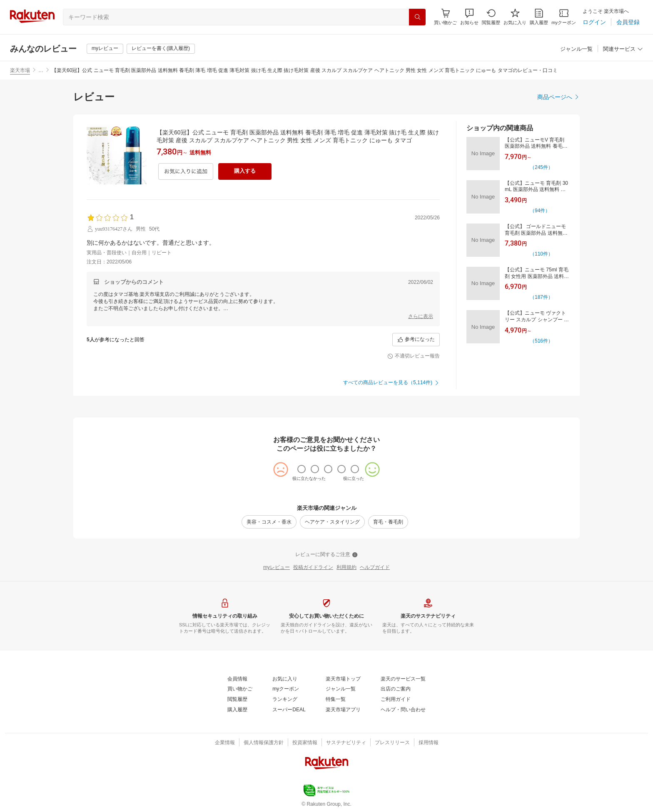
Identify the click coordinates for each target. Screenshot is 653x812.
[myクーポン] (564, 17)
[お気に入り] (515, 17)
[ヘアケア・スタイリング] (332, 522)
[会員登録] (628, 22)
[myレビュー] (105, 49)
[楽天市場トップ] (343, 679)
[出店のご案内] (396, 689)
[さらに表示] (421, 317)
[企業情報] (225, 743)
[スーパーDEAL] (289, 710)
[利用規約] (346, 568)
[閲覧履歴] (491, 17)
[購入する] (245, 171)
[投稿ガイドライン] (313, 568)
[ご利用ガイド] (396, 700)
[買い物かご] (240, 689)
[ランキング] (285, 700)
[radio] (302, 469)
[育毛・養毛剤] (388, 522)
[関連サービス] (623, 49)
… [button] (41, 70)
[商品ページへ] (558, 97)
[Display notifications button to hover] (445, 17)
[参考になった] (416, 340)
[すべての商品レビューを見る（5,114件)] (391, 383)
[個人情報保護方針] (264, 743)
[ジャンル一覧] (576, 49)
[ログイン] (594, 22)
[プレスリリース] (392, 743)
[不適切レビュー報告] (414, 356)
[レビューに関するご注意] (326, 555)
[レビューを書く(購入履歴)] (161, 49)
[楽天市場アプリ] (343, 710)
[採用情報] (429, 743)
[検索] (417, 17)
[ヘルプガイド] (375, 568)
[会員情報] (237, 679)
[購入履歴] (539, 17)
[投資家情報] (305, 743)
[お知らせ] (469, 17)
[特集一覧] (336, 700)
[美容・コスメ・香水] (269, 522)
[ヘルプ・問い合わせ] (403, 710)
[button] (469, 17)
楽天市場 (20, 70)
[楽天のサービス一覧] (403, 679)
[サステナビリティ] (346, 743)
